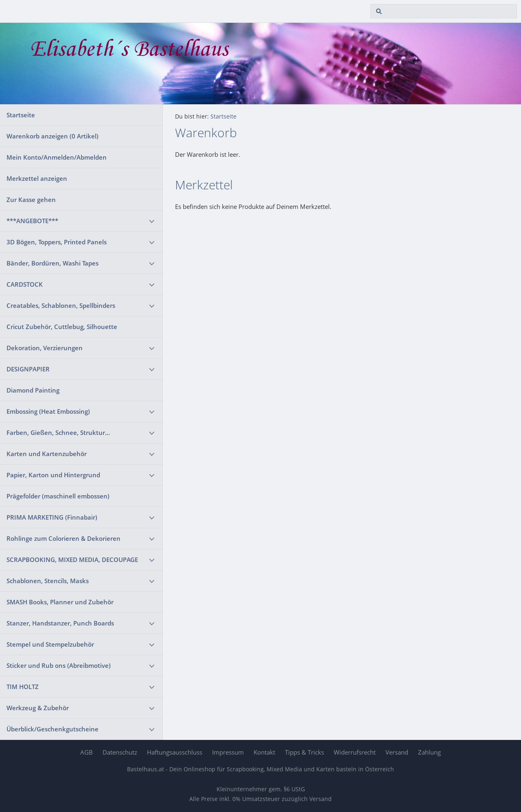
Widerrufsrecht (355, 752)
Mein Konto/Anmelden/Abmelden (57, 157)
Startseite (21, 115)
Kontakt (264, 752)
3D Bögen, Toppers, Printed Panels (57, 242)
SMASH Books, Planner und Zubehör (60, 602)
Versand (397, 752)
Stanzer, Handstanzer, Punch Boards (60, 623)
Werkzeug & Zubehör (38, 708)
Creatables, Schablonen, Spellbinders (61, 305)
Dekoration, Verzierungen (45, 348)
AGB (86, 752)
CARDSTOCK (25, 284)
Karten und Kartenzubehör (47, 454)
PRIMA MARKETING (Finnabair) (52, 517)
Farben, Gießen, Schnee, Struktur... (58, 432)
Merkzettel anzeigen (37, 178)
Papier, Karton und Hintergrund (53, 475)
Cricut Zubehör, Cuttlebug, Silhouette (62, 327)
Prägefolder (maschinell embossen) (58, 496)
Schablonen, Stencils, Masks (48, 581)
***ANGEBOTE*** (32, 221)
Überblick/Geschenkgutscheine (53, 729)
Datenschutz (120, 752)
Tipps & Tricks (304, 752)
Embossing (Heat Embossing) (48, 411)
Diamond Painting (33, 390)
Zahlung (429, 752)
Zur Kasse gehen (31, 200)
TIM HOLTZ (23, 687)
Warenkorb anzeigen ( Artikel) (53, 136)
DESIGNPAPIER (28, 369)
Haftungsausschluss (175, 752)
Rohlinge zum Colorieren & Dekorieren (63, 538)
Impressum (228, 752)
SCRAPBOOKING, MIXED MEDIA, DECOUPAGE (72, 560)
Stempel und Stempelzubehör (50, 644)
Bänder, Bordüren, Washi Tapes (53, 263)
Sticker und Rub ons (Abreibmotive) (59, 665)
